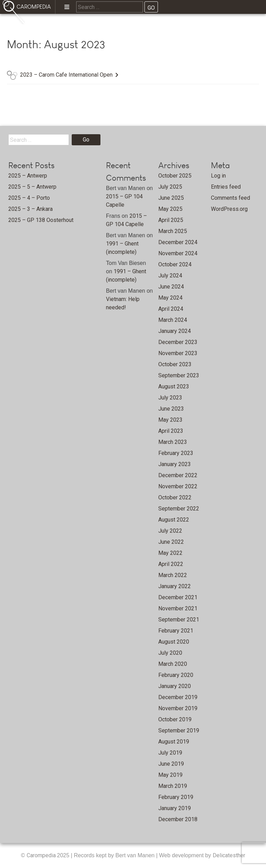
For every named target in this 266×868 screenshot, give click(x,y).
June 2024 (171, 287)
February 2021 (176, 631)
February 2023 (176, 453)
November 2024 (178, 253)
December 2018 (178, 819)
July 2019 (170, 753)
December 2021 (178, 597)
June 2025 (171, 198)
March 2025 (173, 231)
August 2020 (174, 642)
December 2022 (178, 475)
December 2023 (178, 342)
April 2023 (171, 431)
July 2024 (170, 276)
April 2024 (171, 309)
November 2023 (178, 353)
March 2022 (173, 575)
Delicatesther (229, 855)
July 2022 (170, 531)
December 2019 (178, 697)
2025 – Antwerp (28, 176)
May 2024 (170, 298)
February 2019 (176, 797)
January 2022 (175, 586)
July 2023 (170, 398)
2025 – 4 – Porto (29, 198)
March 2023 (173, 442)
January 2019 (175, 808)
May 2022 (170, 553)
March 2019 (173, 786)
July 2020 (170, 653)
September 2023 (179, 375)
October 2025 (175, 176)
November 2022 (178, 486)
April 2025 (171, 220)
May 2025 (170, 209)
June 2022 (171, 542)
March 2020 (173, 664)
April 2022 (171, 564)
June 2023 (171, 409)
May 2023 (170, 420)
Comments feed (230, 198)
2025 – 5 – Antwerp (32, 187)
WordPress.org (229, 209)
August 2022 (174, 520)
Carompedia (42, 855)
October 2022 (175, 497)
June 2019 (171, 764)
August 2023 (174, 386)
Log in (218, 176)
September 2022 (179, 509)
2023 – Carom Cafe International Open (66, 75)
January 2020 (175, 686)
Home (49, 26)
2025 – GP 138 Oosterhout (41, 220)
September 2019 (179, 731)
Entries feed (226, 187)
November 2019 (178, 708)
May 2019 (170, 775)
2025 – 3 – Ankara (30, 209)
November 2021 (178, 608)
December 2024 (178, 242)
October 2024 (175, 264)
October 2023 (175, 364)
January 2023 (175, 464)
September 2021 (179, 620)
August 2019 (174, 742)
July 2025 (170, 187)
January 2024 (175, 331)
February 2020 (176, 675)
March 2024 (173, 320)
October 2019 (175, 719)
